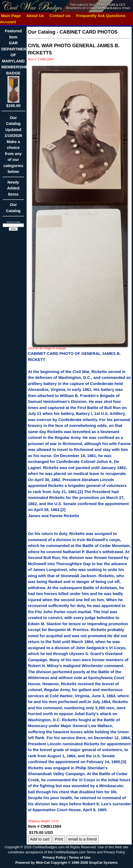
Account (8, 22)
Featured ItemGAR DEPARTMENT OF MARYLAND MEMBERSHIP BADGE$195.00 (15, 68)
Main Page (11, 16)
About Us (35, 16)
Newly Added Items (13, 190)
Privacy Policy (54, 857)
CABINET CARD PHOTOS (89, 32)
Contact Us (60, 16)
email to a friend (83, 839)
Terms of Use (80, 857)
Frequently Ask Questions (101, 16)
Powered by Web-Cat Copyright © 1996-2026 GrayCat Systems (66, 863)
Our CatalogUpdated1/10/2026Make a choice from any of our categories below (13, 146)
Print (59, 839)
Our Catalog (13, 208)
